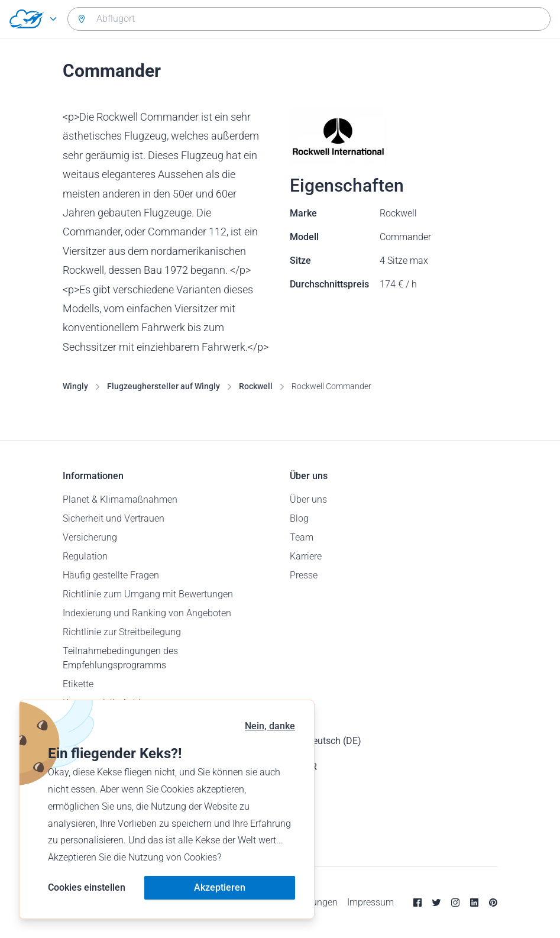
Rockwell (256, 386)
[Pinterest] (493, 903)
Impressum (370, 902)
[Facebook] (417, 903)
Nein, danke (270, 726)
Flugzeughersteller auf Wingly (164, 386)
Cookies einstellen (87, 887)
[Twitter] (436, 903)
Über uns (308, 499)
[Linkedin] (474, 903)
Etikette (78, 684)
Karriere (306, 556)
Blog (299, 518)
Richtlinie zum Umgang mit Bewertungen (148, 594)
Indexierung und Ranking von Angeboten (147, 613)
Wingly (75, 386)
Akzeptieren (220, 887)
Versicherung (90, 537)
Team (302, 537)
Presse (304, 575)
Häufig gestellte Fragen (111, 575)
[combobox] (309, 19)
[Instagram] (455, 903)
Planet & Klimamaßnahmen (120, 499)
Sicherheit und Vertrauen (114, 518)
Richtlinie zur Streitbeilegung (122, 632)
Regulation (85, 556)
